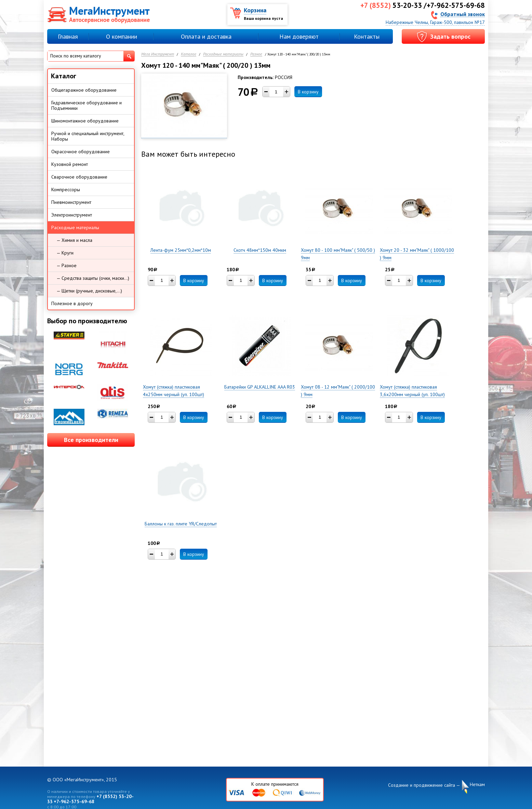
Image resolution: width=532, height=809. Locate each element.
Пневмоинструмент (71, 202)
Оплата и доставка (206, 36)
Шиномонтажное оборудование (85, 121)
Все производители (91, 440)
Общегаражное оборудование (84, 90)
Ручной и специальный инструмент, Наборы (88, 136)
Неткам (477, 785)
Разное (256, 54)
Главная (68, 36)
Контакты (367, 36)
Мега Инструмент (158, 54)
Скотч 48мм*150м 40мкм (260, 250)
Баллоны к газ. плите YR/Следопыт (181, 524)
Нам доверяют (299, 36)
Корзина (255, 10)
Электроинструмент (72, 215)
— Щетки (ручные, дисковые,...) (89, 291)
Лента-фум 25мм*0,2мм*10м (181, 250)
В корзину (308, 92)
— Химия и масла (74, 240)
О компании (122, 36)
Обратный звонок (463, 14)
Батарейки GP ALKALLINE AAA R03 (260, 387)
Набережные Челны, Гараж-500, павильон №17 (435, 22)
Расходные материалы (223, 54)
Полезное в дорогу (72, 303)
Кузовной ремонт (70, 164)
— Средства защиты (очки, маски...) (93, 278)
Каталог (189, 54)
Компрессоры (66, 190)
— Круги (65, 253)
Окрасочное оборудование (81, 152)
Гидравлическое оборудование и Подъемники (87, 105)
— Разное (66, 265)
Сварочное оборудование (79, 177)
